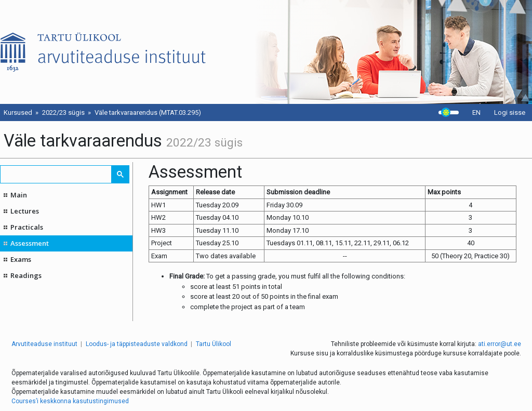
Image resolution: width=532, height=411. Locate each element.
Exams (21, 259)
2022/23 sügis (63, 112)
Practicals (27, 227)
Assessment (30, 243)
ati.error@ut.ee (500, 344)
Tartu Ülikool (214, 344)
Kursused (18, 112)
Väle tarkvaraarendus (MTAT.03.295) (148, 112)
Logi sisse (510, 112)
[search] (56, 174)
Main (19, 195)
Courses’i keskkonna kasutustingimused (70, 401)
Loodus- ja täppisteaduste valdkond (137, 344)
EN (476, 112)
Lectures (25, 211)
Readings (26, 275)
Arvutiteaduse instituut (44, 344)
